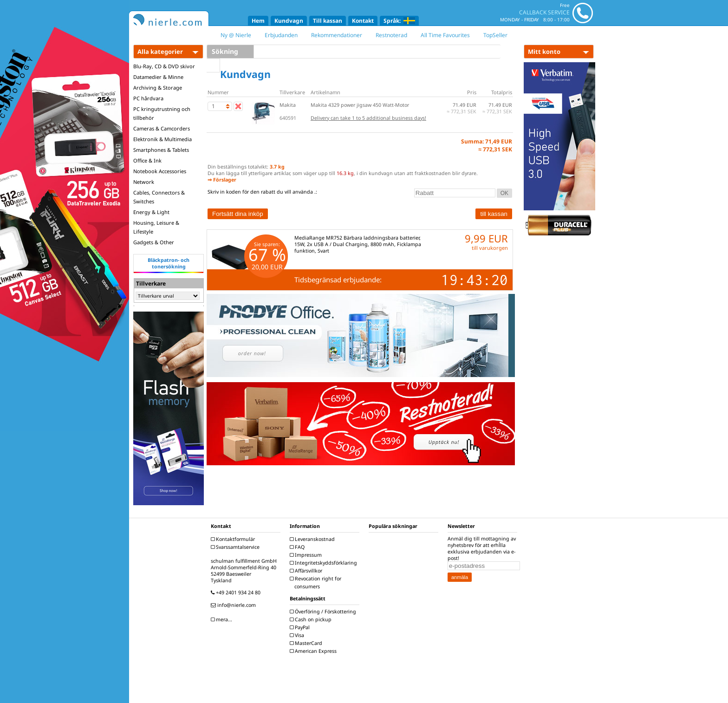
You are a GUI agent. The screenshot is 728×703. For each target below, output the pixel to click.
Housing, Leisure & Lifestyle (156, 227)
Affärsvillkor (307, 571)
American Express (314, 651)
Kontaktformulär (234, 539)
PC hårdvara (148, 98)
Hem (258, 21)
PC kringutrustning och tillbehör (162, 113)
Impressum (307, 555)
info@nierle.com (234, 605)
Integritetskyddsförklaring (325, 563)
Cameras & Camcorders (162, 128)
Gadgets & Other (154, 242)
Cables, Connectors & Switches (159, 197)
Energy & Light (151, 212)
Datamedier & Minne (158, 77)
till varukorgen (490, 248)
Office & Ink (147, 160)
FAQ (298, 547)
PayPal (301, 627)
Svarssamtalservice (236, 547)
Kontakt (363, 21)
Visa (298, 635)
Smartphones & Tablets (161, 150)
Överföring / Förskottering (324, 612)
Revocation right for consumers (317, 583)
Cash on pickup (312, 619)
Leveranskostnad (313, 539)
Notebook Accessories (160, 171)
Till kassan (328, 21)
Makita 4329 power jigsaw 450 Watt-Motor (360, 105)
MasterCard (307, 643)
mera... (223, 619)
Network (144, 182)
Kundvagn (289, 21)
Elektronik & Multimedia (162, 139)
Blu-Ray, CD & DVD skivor (164, 66)
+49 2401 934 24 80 (237, 592)
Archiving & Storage (158, 88)
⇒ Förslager (222, 180)
